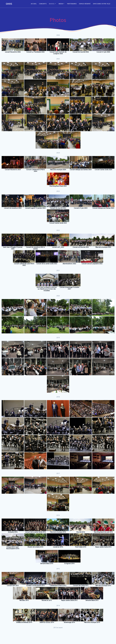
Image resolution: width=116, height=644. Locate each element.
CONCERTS (43, 4)
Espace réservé (85, 4)
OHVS (9, 4)
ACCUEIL (34, 4)
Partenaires (72, 4)
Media (61, 4)
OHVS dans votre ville (102, 4)
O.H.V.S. (52, 4)
